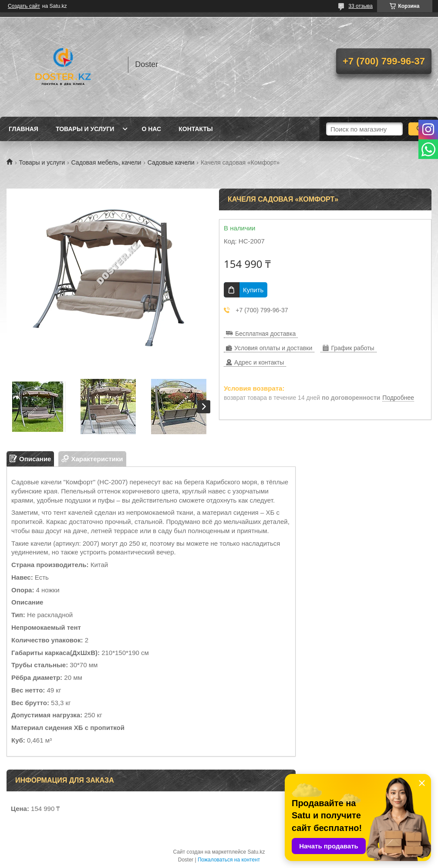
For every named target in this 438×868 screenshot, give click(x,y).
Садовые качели (171, 162)
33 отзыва (361, 6)
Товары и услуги (85, 129)
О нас (151, 129)
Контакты (195, 129)
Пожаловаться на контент (229, 860)
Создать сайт (24, 6)
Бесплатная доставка (265, 334)
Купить (253, 290)
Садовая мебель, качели (106, 162)
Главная (24, 129)
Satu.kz (256, 852)
